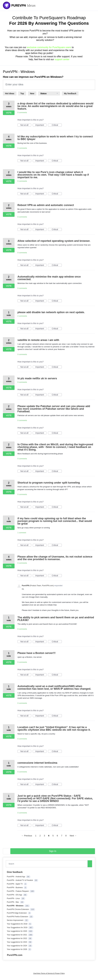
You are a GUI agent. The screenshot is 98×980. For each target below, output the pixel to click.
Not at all (26, 125)
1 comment (22, 533)
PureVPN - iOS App (15, 895)
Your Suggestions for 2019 (17, 928)
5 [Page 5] (53, 836)
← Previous (27, 836)
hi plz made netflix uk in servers (37, 378)
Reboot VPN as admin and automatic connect (46, 205)
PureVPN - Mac (13, 902)
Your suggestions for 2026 (17, 949)
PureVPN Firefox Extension (18, 917)
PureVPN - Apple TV (15, 884)
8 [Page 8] (66, 836)
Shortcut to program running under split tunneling (49, 483)
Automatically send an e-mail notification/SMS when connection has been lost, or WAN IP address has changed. (54, 687)
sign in (53, 851)
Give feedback (15, 872)
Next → (73, 836)
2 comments (22, 316)
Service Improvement (15, 920)
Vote (9, 113)
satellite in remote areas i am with (38, 340)
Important (41, 125)
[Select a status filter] (49, 93)
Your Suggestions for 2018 (17, 924)
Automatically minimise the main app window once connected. (49, 278)
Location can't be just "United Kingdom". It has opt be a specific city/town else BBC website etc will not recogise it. (54, 728)
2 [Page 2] (40, 836)
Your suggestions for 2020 (17, 931)
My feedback (70, 93)
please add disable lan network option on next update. (51, 312)
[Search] (90, 864)
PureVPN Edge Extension (17, 913)
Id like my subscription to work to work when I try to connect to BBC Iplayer (55, 138)
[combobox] (47, 864)
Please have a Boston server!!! (36, 653)
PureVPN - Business (15, 888)
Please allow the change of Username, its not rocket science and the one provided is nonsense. (55, 558)
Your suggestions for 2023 (17, 942)
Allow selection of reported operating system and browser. (54, 241)
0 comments (22, 113)
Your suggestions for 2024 (17, 946)
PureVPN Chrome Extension (18, 909)
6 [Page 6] (57, 836)
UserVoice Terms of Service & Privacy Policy (49, 973)
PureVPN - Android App (16, 877)
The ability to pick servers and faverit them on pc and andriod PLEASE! (56, 619)
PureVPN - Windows (15, 906)
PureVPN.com (15, 955)
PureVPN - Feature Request (18, 891)
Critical (57, 125)
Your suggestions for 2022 (17, 938)
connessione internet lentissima (37, 763)
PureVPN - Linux (14, 898)
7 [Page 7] (62, 836)
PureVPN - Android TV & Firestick (20, 880)
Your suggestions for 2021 (17, 935)
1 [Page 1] (36, 836)
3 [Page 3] (44, 836)
